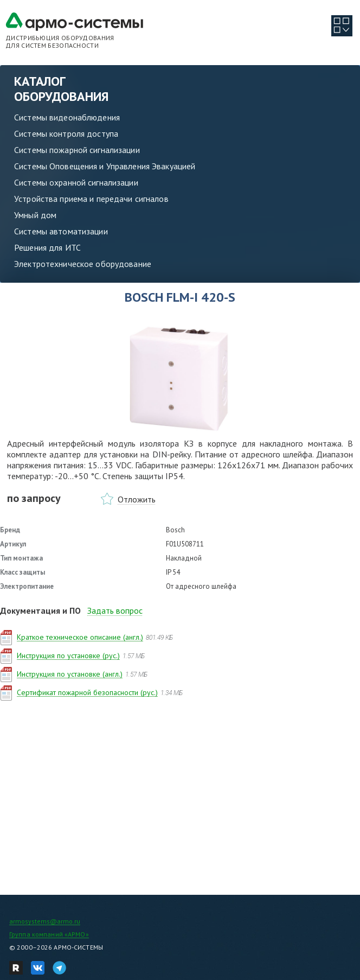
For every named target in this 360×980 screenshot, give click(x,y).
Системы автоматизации (61, 231)
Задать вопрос (115, 610)
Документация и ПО (40, 610)
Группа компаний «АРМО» (49, 934)
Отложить (137, 499)
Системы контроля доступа (66, 133)
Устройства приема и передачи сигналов (91, 199)
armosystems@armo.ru (45, 921)
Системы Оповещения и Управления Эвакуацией (105, 166)
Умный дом (35, 215)
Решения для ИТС (47, 247)
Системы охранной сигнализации (76, 182)
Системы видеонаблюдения (67, 117)
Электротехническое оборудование (83, 264)
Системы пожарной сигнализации (77, 150)
